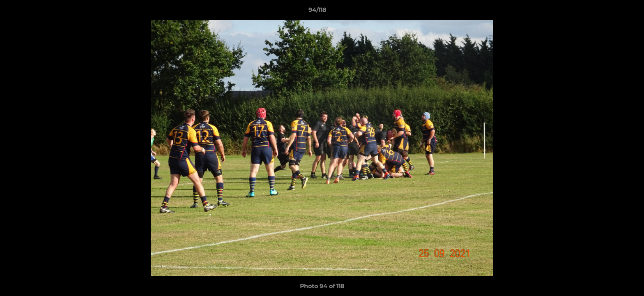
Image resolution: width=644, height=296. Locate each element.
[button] (609, 12)
